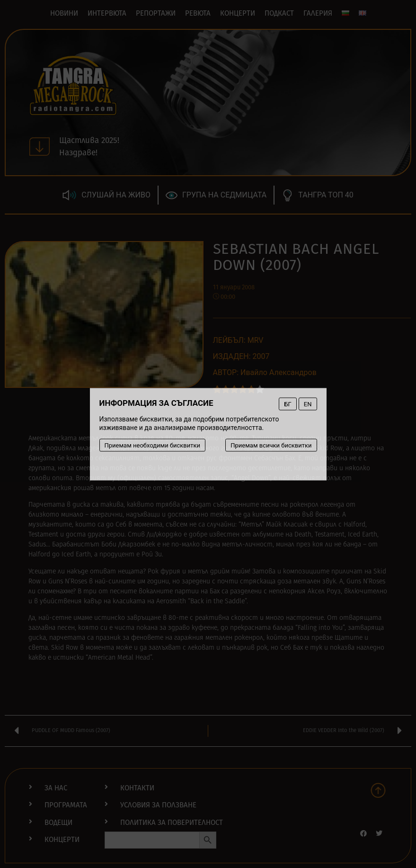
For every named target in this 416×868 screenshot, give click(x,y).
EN (308, 404)
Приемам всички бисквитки (271, 445)
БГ (288, 404)
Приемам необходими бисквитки (153, 445)
